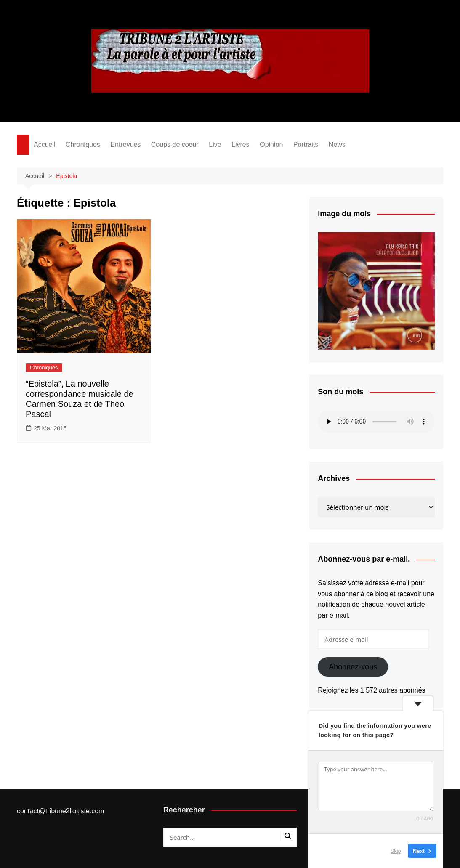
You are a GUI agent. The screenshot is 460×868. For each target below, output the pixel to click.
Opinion (271, 145)
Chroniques (83, 145)
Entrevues (125, 145)
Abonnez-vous (353, 667)
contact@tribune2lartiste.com (60, 811)
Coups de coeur (175, 145)
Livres (241, 145)
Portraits (306, 145)
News (337, 145)
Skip (396, 851)
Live (215, 145)
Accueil (45, 145)
